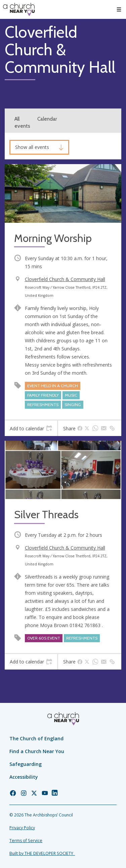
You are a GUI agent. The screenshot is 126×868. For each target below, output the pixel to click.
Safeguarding (26, 764)
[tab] (31, 428)
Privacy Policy (22, 828)
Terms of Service (26, 841)
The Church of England (36, 738)
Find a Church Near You (37, 751)
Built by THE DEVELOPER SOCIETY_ (42, 853)
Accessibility (24, 777)
